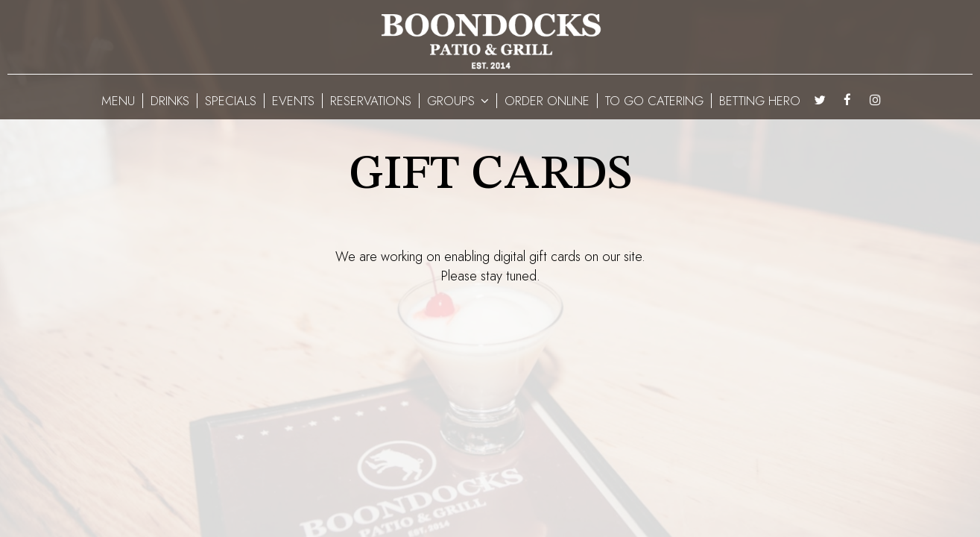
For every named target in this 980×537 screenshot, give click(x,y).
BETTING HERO (760, 101)
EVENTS (293, 101)
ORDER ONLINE (547, 101)
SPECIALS (231, 101)
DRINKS (170, 101)
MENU (118, 101)
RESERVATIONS (371, 101)
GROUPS (458, 101)
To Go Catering (654, 101)
